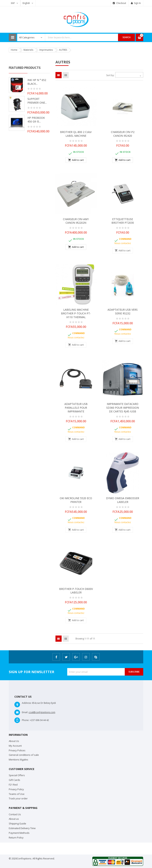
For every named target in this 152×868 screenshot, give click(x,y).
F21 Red (13, 785)
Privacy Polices (17, 750)
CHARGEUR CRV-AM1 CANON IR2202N (76, 221)
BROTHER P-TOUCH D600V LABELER (76, 591)
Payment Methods (19, 833)
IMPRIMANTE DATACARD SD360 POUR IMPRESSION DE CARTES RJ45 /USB (123, 408)
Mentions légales (18, 760)
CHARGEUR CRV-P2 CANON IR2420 (123, 134)
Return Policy (16, 838)
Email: (25, 712)
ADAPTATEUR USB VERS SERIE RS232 (123, 311)
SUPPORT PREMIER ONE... (37, 101)
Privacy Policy (16, 789)
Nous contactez (123, 243)
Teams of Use (17, 794)
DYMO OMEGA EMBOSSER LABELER (123, 500)
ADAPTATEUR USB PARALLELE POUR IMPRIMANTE (76, 408)
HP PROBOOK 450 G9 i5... (36, 120)
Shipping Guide (17, 823)
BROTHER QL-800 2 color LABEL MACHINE (76, 134)
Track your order (18, 798)
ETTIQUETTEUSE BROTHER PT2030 (123, 221)
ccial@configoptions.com (42, 712)
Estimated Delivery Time (22, 828)
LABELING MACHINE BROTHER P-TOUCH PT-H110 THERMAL (76, 313)
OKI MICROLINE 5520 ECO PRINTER (76, 500)
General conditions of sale (24, 755)
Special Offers (17, 775)
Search (127, 37)
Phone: (25, 720)
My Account (15, 746)
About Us (14, 741)
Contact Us (15, 814)
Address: (27, 703)
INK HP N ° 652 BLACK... (37, 82)
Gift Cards (14, 780)
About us (14, 819)
